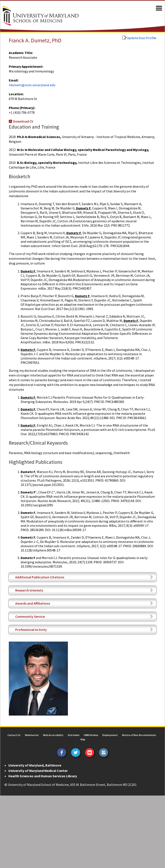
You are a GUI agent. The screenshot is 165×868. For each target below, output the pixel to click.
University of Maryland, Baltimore (35, 760)
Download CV (23, 121)
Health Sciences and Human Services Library (42, 771)
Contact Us (14, 730)
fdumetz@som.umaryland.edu (32, 85)
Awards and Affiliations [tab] (32, 599)
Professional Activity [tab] (31, 625)
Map (83, 735)
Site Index (74, 730)
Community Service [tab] (30, 612)
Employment (110, 730)
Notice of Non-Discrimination (139, 730)
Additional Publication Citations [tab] (40, 572)
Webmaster (32, 730)
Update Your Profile (142, 38)
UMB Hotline (91, 730)
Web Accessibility (53, 730)
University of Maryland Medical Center (38, 766)
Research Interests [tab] (29, 585)
